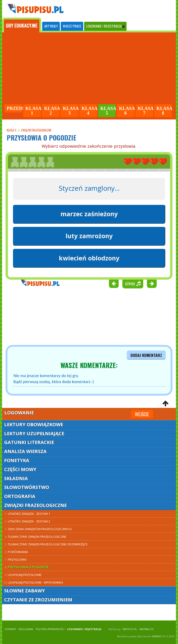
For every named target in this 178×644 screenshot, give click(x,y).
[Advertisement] (89, 69)
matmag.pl (147, 629)
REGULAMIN (26, 629)
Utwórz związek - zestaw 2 (29, 521)
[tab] (22, 25)
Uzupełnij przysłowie (25, 575)
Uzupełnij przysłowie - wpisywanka (35, 582)
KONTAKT (10, 629)
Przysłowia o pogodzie (28, 567)
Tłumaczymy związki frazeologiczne (37, 537)
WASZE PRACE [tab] (72, 26)
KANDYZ (157, 636)
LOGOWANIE (105, 26)
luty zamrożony (89, 236)
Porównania (18, 552)
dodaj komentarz (146, 355)
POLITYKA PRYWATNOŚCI (50, 629)
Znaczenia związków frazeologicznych (40, 529)
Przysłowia (17, 560)
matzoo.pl (130, 629)
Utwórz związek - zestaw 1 (29, 514)
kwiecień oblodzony (89, 258)
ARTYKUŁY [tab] (51, 26)
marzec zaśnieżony (89, 214)
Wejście (142, 414)
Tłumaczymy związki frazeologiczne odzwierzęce (48, 544)
